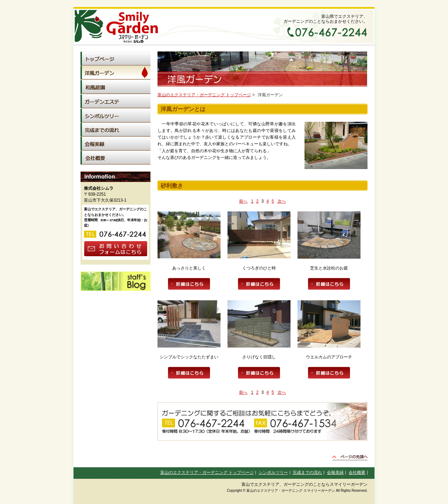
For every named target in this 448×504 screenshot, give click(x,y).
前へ (243, 201)
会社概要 (357, 472)
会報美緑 (335, 472)
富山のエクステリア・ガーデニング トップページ (204, 95)
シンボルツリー (273, 472)
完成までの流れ (307, 472)
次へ (282, 201)
